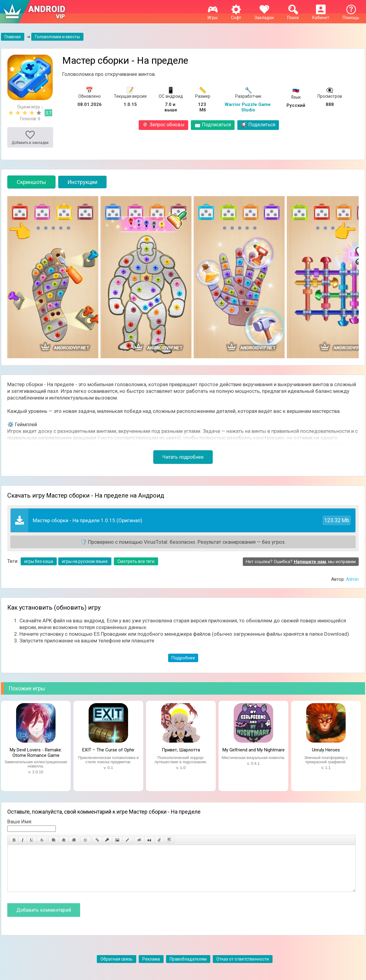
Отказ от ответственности (243, 968)
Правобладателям (188, 968)
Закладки (264, 15)
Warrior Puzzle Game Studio (248, 107)
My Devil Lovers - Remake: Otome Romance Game (36, 752)
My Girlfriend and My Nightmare (254, 750)
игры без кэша (39, 561)
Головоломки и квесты (57, 37)
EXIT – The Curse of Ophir (108, 750)
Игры (213, 15)
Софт (236, 15)
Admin (352, 579)
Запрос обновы (163, 125)
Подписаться (213, 125)
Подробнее (183, 658)
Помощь (351, 15)
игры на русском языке (85, 561)
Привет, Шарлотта (181, 750)
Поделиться (258, 125)
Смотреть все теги (136, 561)
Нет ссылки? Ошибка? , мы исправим (301, 562)
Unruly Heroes (326, 750)
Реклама (151, 968)
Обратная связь (117, 968)
